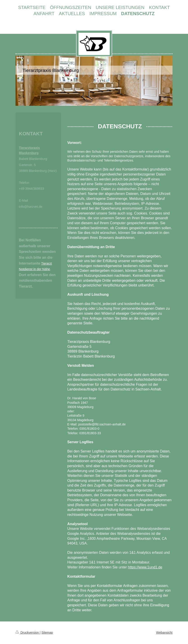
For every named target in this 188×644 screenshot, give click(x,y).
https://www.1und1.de (145, 567)
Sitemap (47, 632)
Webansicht (164, 632)
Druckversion (28, 632)
